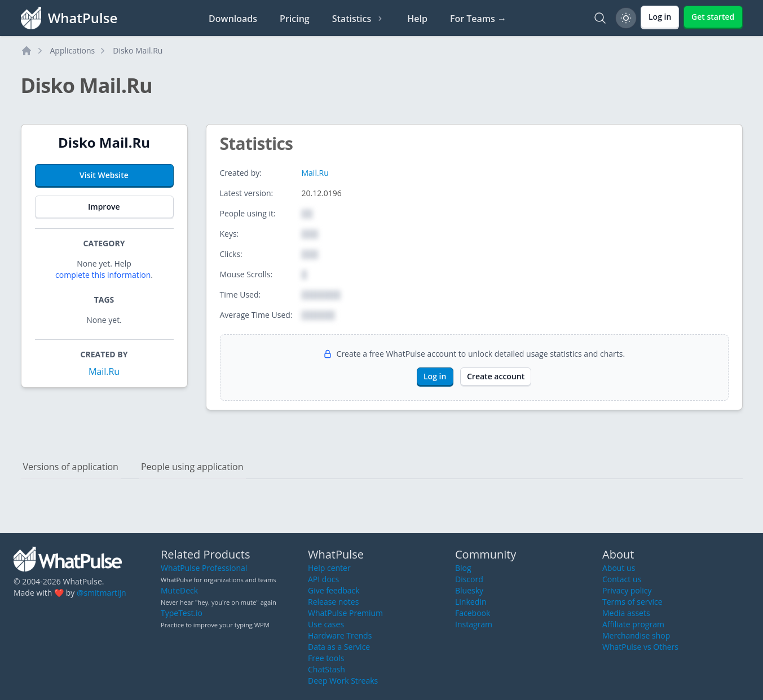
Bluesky (469, 590)
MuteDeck (179, 590)
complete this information (103, 275)
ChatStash (327, 669)
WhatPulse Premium (345, 613)
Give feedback (334, 590)
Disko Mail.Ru (138, 50)
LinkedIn (471, 602)
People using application (192, 467)
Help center (329, 568)
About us (619, 568)
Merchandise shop (636, 635)
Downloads (233, 19)
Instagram (474, 624)
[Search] (600, 18)
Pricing (295, 19)
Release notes (333, 602)
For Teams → (478, 19)
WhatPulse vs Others (640, 647)
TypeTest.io (182, 613)
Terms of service (632, 602)
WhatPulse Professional (204, 568)
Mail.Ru (104, 371)
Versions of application (71, 467)
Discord (469, 579)
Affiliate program (633, 624)
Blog (463, 568)
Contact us (622, 579)
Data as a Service (339, 647)
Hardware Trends (340, 635)
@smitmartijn (102, 593)
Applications (73, 50)
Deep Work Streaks (343, 681)
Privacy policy (627, 590)
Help (417, 19)
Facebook (473, 613)
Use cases (326, 624)
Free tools (326, 658)
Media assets (626, 613)
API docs (323, 579)
